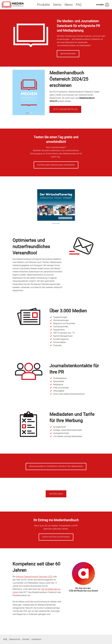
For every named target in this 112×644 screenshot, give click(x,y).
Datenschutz (15, 639)
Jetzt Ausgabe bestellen (65, 109)
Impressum (36, 639)
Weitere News (56, 494)
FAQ (79, 5)
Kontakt (26, 639)
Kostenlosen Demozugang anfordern (56, 165)
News (69, 5)
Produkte (43, 5)
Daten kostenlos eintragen (56, 537)
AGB (5, 639)
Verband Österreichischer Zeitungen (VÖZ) (34, 577)
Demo (57, 5)
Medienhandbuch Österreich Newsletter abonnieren (56, 466)
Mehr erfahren (68, 54)
